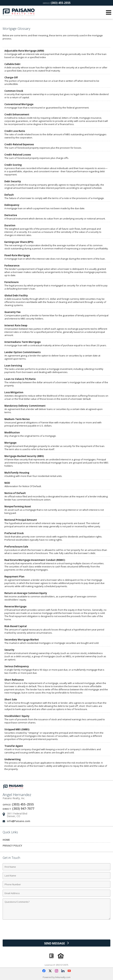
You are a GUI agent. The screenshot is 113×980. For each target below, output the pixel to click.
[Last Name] (56, 876)
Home (6, 840)
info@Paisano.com (19, 821)
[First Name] (56, 867)
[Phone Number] (56, 884)
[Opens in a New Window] (44, 971)
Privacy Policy (12, 846)
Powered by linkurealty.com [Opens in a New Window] (57, 977)
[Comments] (56, 909)
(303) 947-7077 (23, 808)
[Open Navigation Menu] (109, 12)
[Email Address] (56, 893)
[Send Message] (56, 943)
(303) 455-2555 (57, 3)
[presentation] (56, 931)
